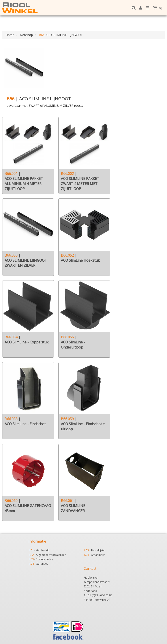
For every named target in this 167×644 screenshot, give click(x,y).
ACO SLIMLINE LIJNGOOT (60, 35)
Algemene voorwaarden (51, 555)
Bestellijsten (99, 550)
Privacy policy (44, 559)
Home (10, 35)
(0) (158, 8)
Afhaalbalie (98, 555)
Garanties (42, 564)
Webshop (26, 35)
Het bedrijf (43, 550)
